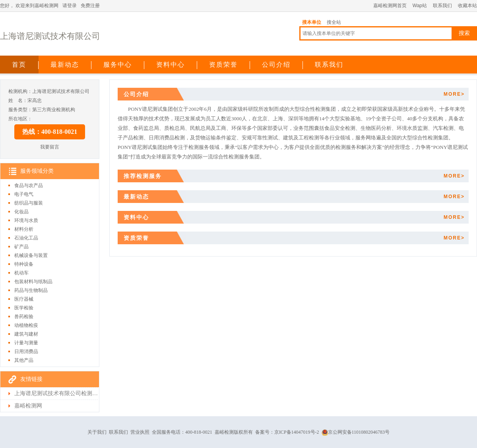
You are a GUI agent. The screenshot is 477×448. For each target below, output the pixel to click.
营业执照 (140, 432)
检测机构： (20, 91)
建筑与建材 (26, 334)
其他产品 (24, 360)
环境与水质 (26, 220)
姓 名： (18, 100)
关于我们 (97, 432)
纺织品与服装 (29, 203)
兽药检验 (24, 317)
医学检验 (24, 308)
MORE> (454, 94)
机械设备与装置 (31, 255)
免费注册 (90, 6)
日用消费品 (26, 351)
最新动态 (65, 65)
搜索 (464, 33)
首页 (19, 65)
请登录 (70, 6)
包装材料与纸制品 (33, 282)
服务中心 (118, 65)
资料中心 (171, 65)
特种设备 (24, 264)
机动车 (21, 273)
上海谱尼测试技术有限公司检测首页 (56, 393)
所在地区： (20, 119)
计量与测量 (26, 343)
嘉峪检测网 (28, 406)
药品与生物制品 (31, 290)
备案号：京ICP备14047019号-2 (287, 432)
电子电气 (24, 194)
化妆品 (21, 212)
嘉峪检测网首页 (390, 6)
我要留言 (50, 147)
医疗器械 (24, 299)
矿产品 (21, 247)
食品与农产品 (29, 185)
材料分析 (24, 229)
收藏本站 (467, 6)
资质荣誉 (223, 65)
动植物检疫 (26, 325)
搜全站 (334, 22)
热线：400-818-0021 (50, 132)
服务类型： (20, 110)
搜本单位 (312, 22)
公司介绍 (276, 65)
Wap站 (420, 6)
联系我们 (442, 6)
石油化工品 (26, 238)
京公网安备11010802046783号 (356, 432)
